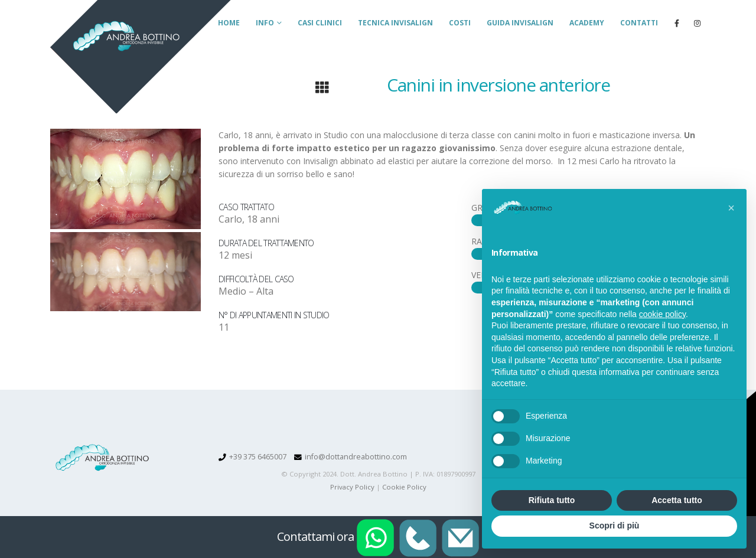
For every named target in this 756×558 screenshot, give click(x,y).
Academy (587, 23)
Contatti (639, 23)
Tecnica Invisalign (395, 23)
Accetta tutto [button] (677, 500)
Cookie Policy (404, 487)
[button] (731, 208)
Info (265, 23)
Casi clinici (320, 23)
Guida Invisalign (520, 23)
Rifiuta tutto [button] (552, 500)
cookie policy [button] (662, 314)
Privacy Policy (352, 487)
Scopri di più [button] (615, 526)
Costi (460, 23)
